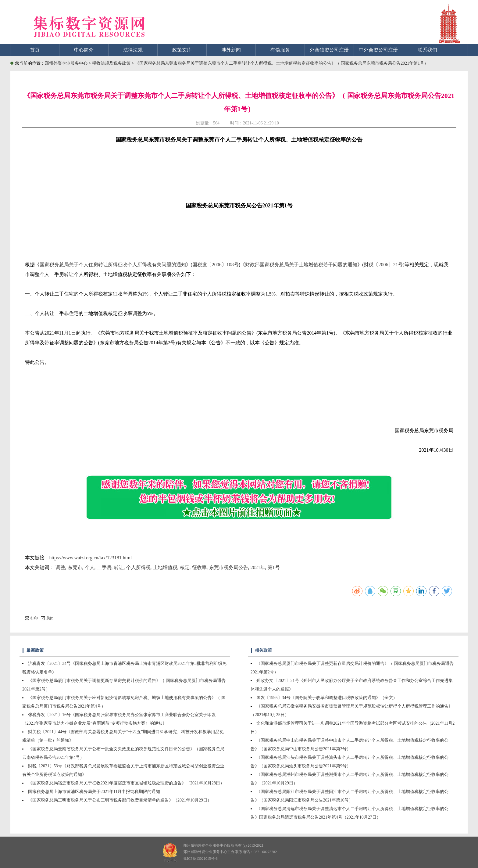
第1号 (274, 567)
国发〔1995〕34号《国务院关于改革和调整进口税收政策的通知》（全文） (327, 698)
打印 (31, 618)
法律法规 (133, 50)
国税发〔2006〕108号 (216, 265)
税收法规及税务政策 (112, 63)
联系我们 (427, 50)
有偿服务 (280, 50)
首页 (35, 50)
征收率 (199, 567)
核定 (185, 567)
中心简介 (84, 50)
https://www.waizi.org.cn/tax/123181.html (91, 558)
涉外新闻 (231, 50)
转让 (119, 567)
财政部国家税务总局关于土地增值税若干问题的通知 (301, 265)
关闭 (47, 618)
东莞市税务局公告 (229, 567)
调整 (60, 567)
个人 (90, 567)
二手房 (104, 567)
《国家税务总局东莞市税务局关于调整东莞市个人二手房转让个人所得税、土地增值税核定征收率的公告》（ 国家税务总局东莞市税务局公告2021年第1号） (282, 63)
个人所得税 (138, 567)
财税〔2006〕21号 (383, 265)
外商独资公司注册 (329, 50)
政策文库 (182, 50)
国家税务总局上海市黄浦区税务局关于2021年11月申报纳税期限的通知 (94, 792)
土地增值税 (165, 567)
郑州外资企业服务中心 (66, 63)
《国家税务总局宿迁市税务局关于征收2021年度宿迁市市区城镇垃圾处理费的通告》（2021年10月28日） (126, 783)
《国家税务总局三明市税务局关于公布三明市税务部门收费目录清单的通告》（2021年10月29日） (120, 800)
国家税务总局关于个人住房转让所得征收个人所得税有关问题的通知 (113, 265)
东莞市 (75, 567)
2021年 (258, 567)
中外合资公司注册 (378, 50)
